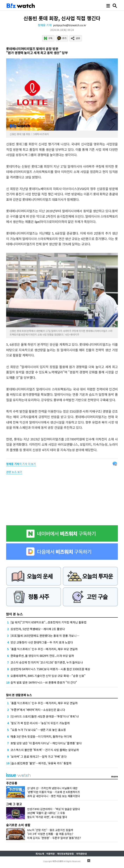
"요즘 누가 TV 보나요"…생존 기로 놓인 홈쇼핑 (38, 730)
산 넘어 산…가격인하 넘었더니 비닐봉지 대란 (52, 788)
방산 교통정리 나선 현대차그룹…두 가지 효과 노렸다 (42, 642)
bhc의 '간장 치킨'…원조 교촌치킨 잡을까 (50, 830)
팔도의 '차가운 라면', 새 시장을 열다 (47, 817)
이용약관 (51, 854)
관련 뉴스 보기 (14, 472)
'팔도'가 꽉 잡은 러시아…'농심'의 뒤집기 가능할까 (40, 723)
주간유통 (12, 783)
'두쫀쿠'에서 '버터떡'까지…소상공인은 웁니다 (38, 710)
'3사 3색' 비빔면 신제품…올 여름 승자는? (50, 834)
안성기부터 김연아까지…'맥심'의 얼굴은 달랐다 (54, 809)
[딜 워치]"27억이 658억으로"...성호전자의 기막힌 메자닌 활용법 (48, 622)
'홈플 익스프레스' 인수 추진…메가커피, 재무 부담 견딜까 (44, 649)
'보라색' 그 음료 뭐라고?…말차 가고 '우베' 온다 (38, 756)
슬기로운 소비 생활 (18, 825)
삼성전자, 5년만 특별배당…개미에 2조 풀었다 (38, 629)
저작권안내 (81, 854)
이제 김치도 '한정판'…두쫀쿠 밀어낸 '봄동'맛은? (54, 838)
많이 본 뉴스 (14, 614)
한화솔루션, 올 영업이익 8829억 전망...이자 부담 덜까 (42, 656)
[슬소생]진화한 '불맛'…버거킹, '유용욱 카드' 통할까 (41, 763)
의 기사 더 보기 (21, 464)
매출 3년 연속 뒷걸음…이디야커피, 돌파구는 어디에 (41, 736)
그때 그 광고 (14, 804)
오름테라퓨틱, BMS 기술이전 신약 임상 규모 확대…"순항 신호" (48, 676)
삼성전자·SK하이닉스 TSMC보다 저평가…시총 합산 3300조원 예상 (50, 669)
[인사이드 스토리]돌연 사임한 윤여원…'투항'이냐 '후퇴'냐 (45, 716)
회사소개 (40, 854)
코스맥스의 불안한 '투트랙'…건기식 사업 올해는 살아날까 (45, 750)
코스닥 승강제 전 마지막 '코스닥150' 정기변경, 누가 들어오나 (47, 662)
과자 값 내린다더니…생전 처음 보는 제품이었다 (54, 796)
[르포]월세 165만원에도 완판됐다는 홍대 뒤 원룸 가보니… (45, 636)
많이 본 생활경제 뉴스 (19, 695)
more (115, 776)
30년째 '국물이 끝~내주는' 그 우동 (46, 813)
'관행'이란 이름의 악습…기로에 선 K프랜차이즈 (54, 792)
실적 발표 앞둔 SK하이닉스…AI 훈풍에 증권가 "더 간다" (44, 682)
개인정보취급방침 (65, 854)
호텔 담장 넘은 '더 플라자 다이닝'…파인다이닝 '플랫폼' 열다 (46, 743)
